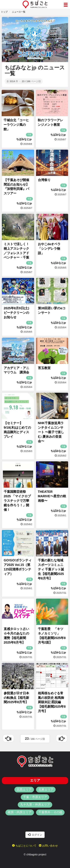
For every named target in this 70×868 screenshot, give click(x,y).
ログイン (35, 835)
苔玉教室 (44, 368)
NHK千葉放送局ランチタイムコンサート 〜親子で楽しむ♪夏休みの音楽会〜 (51, 432)
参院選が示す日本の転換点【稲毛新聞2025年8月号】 (16, 698)
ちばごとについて (24, 846)
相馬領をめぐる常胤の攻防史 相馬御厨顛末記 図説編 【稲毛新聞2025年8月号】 (52, 702)
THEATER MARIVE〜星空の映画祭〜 (52, 496)
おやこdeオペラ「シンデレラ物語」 (49, 249)
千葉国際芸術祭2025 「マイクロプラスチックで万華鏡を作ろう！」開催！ (17, 501)
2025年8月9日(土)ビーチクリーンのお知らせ (16, 313)
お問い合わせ (48, 846)
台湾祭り (44, 180)
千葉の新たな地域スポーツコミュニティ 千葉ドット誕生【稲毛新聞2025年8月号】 (51, 569)
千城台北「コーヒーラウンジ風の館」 (16, 125)
